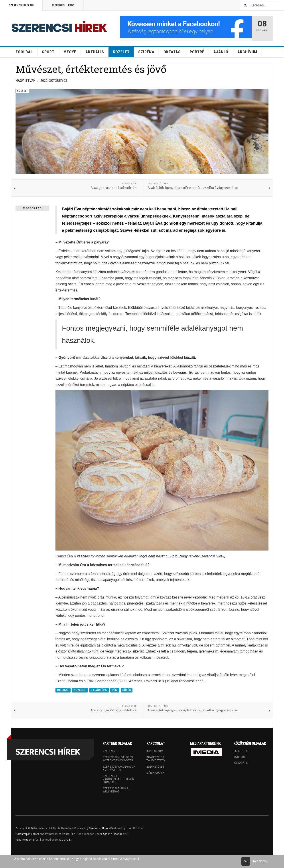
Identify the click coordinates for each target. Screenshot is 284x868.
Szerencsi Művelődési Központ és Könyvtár (118, 759)
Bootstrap (22, 834)
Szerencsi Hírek (99, 828)
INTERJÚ (63, 690)
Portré (197, 52)
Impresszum (155, 751)
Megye (70, 52)
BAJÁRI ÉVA (99, 690)
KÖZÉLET (80, 690)
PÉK (115, 690)
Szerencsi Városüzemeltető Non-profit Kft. (119, 779)
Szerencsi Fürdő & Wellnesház (115, 790)
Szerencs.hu (111, 751)
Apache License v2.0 (115, 834)
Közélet (121, 52)
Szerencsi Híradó (63, 5)
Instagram (241, 763)
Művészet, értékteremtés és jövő (91, 69)
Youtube (240, 757)
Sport (48, 52)
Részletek (260, 861)
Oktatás (172, 52)
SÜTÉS (127, 690)
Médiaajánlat (156, 773)
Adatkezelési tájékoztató (156, 759)
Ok (246, 861)
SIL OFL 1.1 (66, 840)
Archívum (247, 52)
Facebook (240, 751)
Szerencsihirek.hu (21, 5)
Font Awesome (25, 840)
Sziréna (146, 52)
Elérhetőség (155, 767)
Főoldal (24, 52)
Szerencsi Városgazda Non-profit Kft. (119, 768)
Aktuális (95, 52)
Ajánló (221, 52)
